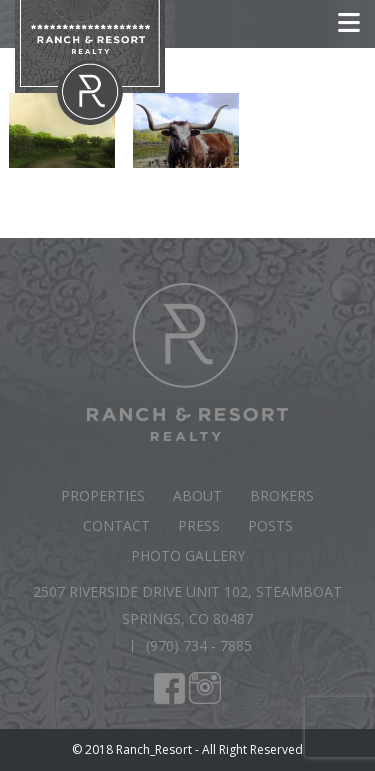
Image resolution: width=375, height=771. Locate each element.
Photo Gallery (188, 555)
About (197, 495)
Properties (103, 495)
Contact (116, 525)
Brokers (282, 495)
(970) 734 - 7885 (199, 645)
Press (199, 525)
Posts (270, 525)
